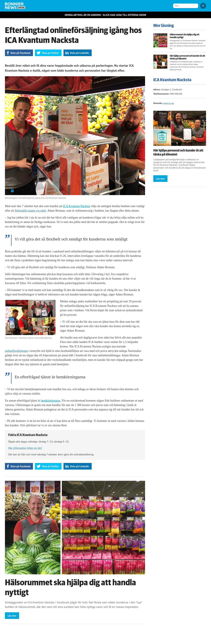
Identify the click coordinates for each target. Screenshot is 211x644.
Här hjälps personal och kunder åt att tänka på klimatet (187, 57)
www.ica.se (168, 103)
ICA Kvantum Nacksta (76, 206)
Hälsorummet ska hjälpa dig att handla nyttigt (185, 36)
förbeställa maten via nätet (30, 211)
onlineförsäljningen (16, 351)
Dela (20, 53)
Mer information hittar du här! (25, 448)
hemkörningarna (50, 401)
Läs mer (12, 616)
